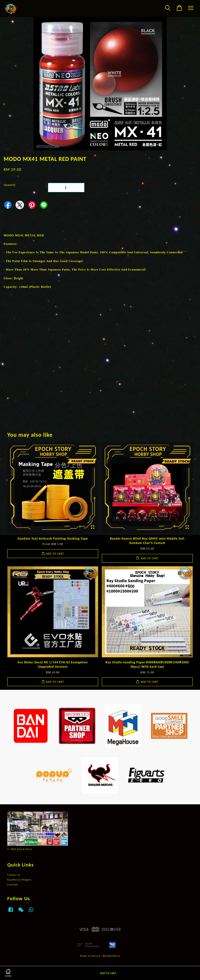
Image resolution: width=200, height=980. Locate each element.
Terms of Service (90, 956)
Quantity (10, 185)
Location (13, 885)
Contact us (14, 875)
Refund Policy (112, 956)
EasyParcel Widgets (19, 880)
